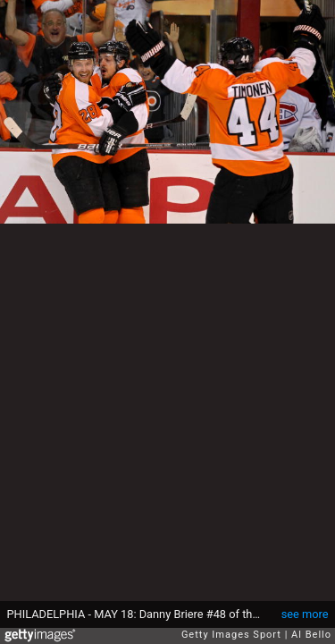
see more (305, 614)
